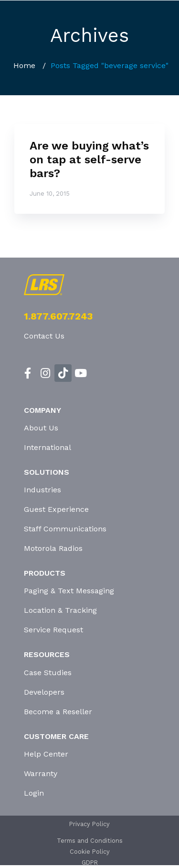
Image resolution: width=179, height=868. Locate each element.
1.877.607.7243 (58, 316)
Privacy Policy (89, 824)
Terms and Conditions (90, 841)
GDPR (90, 863)
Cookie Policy (90, 852)
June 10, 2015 (50, 194)
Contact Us (44, 336)
